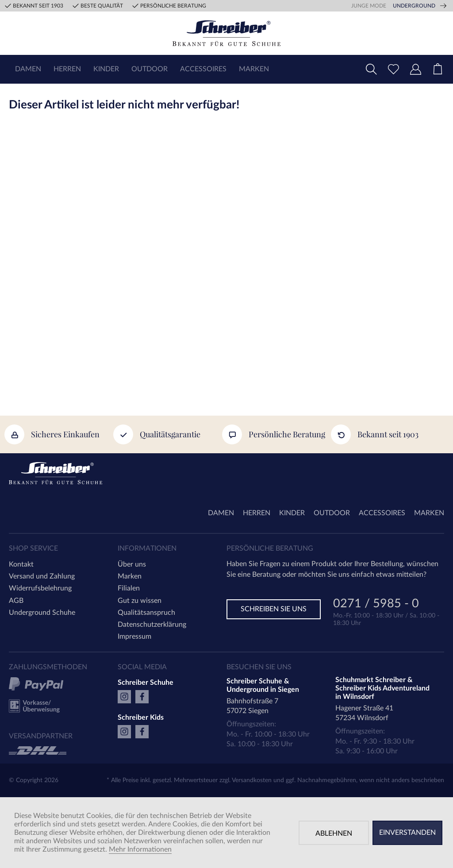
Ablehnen (334, 833)
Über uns (132, 564)
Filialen (129, 588)
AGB (16, 601)
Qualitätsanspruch (146, 613)
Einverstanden (407, 833)
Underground (414, 6)
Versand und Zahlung (42, 576)
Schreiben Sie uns (274, 609)
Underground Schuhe (42, 613)
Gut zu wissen (140, 601)
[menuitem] (28, 69)
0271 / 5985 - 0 (376, 604)
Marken (130, 576)
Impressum (134, 637)
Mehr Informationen (140, 849)
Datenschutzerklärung (152, 625)
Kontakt (21, 564)
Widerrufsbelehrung (40, 588)
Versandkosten (252, 780)
